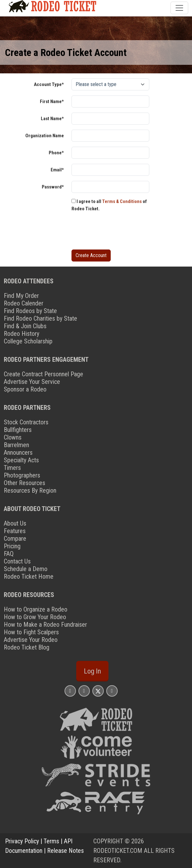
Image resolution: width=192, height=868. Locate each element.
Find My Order (21, 296)
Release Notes (65, 851)
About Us (15, 523)
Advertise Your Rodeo (31, 640)
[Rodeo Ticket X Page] (98, 691)
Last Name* (52, 119)
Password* (53, 187)
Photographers (22, 475)
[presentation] (120, 232)
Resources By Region (30, 490)
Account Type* (49, 84)
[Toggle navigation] (179, 8)
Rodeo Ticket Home (29, 576)
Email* (57, 170)
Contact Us (17, 561)
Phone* (56, 153)
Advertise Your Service (32, 382)
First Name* (52, 102)
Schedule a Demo (26, 569)
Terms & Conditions (122, 201)
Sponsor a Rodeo (25, 389)
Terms (51, 841)
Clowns (13, 437)
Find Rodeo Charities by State (40, 318)
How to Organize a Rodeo (36, 609)
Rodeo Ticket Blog (27, 647)
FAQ (9, 554)
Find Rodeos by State (30, 311)
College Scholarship (28, 341)
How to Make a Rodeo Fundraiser (45, 625)
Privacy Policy (22, 841)
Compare (15, 539)
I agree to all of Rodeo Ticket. (109, 205)
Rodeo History (22, 334)
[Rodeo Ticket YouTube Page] (112, 691)
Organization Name (45, 136)
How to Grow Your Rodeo (35, 617)
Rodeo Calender (24, 303)
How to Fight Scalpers (31, 632)
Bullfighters (18, 430)
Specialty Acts (21, 460)
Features (15, 531)
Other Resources (25, 483)
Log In (92, 671)
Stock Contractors (26, 422)
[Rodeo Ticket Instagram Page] (70, 691)
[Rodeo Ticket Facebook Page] (84, 691)
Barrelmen (16, 445)
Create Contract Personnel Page (43, 374)
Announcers (18, 452)
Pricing (12, 546)
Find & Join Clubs (25, 326)
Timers (12, 468)
